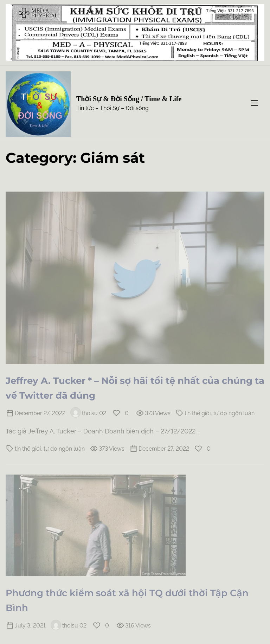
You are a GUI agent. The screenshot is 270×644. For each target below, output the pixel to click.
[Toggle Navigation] (254, 103)
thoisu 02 (88, 413)
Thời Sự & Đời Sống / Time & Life (129, 99)
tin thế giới (198, 413)
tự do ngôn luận (234, 413)
